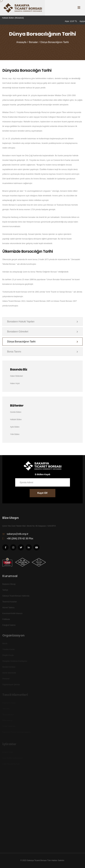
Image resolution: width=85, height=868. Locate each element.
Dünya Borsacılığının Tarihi (42, 342)
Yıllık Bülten (15, 434)
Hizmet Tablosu (8, 609)
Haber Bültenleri (16, 376)
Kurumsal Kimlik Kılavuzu (12, 615)
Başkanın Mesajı (9, 586)
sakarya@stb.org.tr (18, 535)
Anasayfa (21, 42)
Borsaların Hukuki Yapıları (42, 322)
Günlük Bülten (16, 412)
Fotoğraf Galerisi (9, 627)
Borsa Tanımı (42, 352)
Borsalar (33, 42)
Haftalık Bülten (16, 420)
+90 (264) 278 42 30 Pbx (20, 540)
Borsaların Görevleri (42, 332)
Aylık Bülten (15, 427)
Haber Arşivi (15, 383)
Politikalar (6, 621)
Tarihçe (5, 591)
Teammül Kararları (10, 603)
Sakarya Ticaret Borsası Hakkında (16, 597)
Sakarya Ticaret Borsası (37, 860)
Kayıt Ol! (42, 493)
